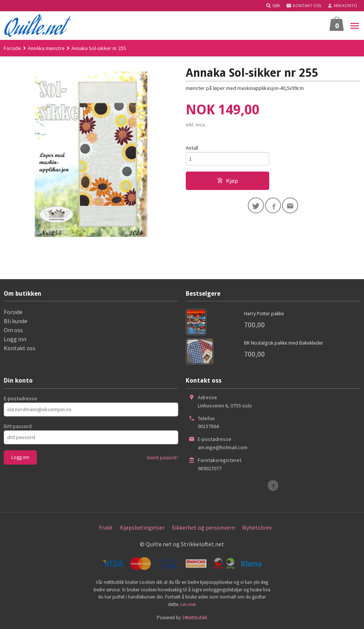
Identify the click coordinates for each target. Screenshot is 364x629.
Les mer (188, 604)
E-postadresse (20, 398)
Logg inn (15, 339)
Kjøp (228, 181)
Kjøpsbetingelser (142, 527)
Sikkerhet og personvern (203, 527)
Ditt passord (18, 426)
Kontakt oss (20, 348)
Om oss (13, 330)
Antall (192, 148)
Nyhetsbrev (257, 527)
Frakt (106, 527)
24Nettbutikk (195, 618)
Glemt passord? (162, 458)
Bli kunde (16, 321)
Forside (12, 48)
